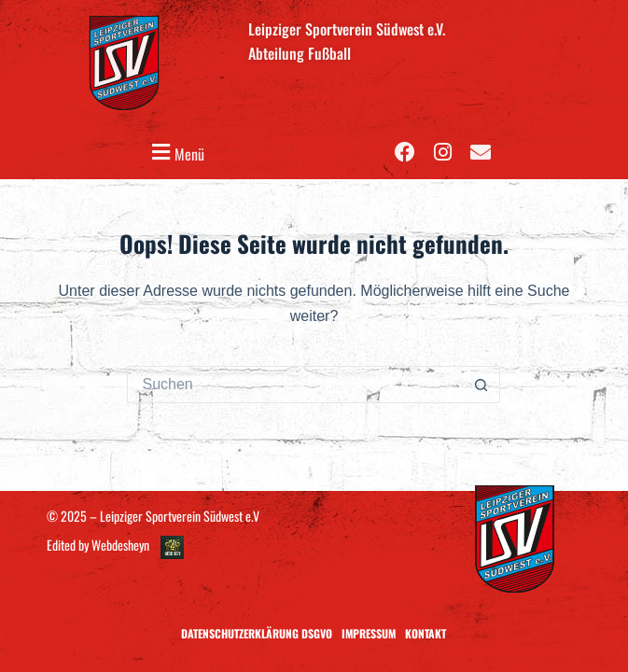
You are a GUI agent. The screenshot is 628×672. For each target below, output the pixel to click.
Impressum (369, 633)
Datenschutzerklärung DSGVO (257, 633)
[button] (175, 153)
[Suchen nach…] (295, 385)
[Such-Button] (481, 385)
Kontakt (426, 633)
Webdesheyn (120, 545)
